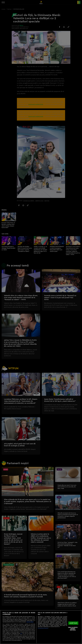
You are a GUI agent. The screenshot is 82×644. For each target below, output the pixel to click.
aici (21, 633)
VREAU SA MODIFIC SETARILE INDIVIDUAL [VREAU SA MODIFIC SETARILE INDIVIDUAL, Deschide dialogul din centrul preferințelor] (73, 629)
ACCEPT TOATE (73, 623)
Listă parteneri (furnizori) (43, 628)
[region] (41, 627)
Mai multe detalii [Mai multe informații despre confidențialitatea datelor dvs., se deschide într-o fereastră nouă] (30, 622)
